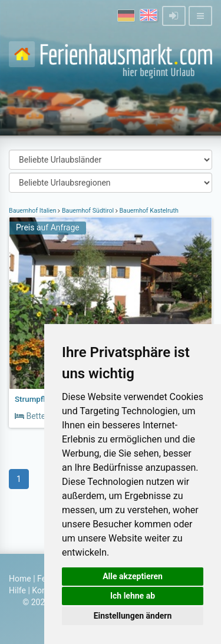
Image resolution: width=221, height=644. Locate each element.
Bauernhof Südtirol (88, 211)
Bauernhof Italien (33, 211)
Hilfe (17, 590)
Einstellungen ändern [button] (133, 616)
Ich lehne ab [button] (133, 596)
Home (20, 579)
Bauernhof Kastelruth (148, 211)
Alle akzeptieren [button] (133, 576)
